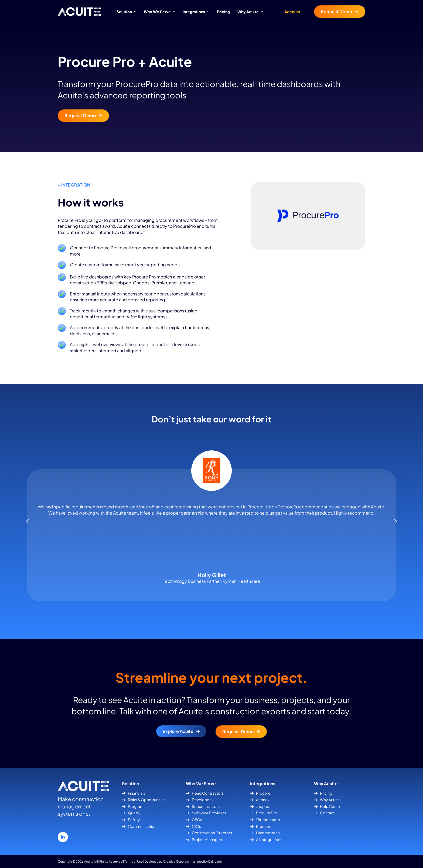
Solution (124, 12)
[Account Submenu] (305, 12)
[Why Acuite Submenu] (263, 12)
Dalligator (215, 861)
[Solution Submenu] (136, 12)
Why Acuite (248, 12)
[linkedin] (63, 837)
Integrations (194, 12)
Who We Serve (157, 12)
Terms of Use (134, 861)
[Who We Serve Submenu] (175, 12)
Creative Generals (176, 861)
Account (292, 12)
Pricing (223, 12)
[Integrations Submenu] (209, 12)
